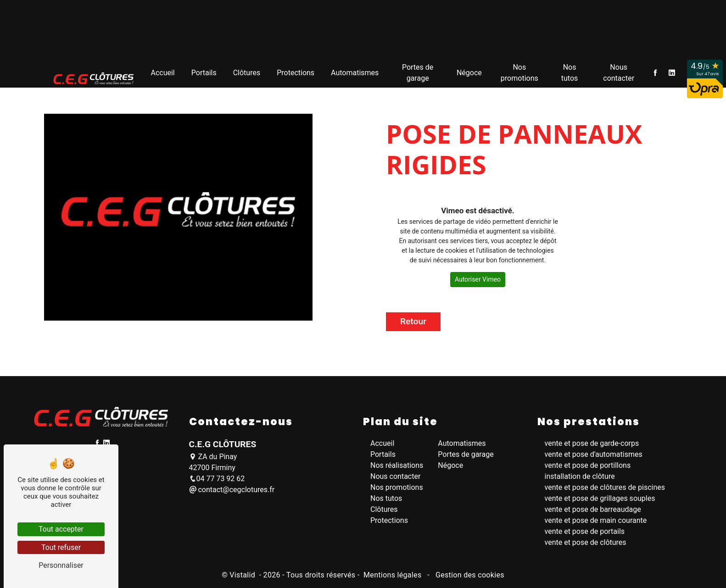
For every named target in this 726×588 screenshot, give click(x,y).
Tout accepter (61, 529)
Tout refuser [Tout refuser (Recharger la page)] (61, 547)
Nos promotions (519, 70)
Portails (204, 70)
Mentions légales (393, 575)
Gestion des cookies (469, 575)
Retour (413, 321)
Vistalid (243, 575)
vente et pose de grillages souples (600, 498)
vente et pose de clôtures (586, 542)
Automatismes (355, 70)
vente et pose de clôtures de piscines (605, 487)
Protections (296, 70)
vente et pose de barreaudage (593, 509)
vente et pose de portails (585, 531)
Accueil (162, 70)
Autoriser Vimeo (478, 279)
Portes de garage (418, 70)
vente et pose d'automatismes (594, 454)
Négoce (469, 70)
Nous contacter (619, 70)
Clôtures (247, 70)
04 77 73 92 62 (217, 479)
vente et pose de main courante (596, 520)
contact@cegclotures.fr (232, 490)
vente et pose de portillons (588, 465)
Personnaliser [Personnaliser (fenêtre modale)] (61, 565)
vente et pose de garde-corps (592, 443)
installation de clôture (580, 476)
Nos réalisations (397, 465)
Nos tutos (570, 70)
